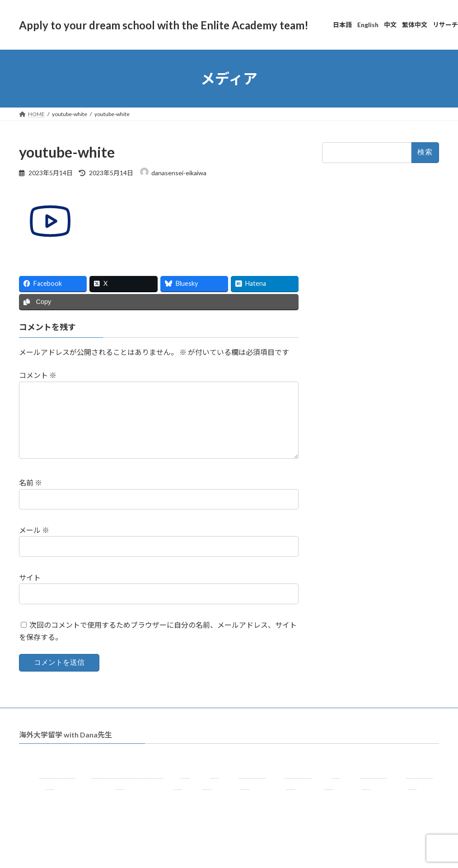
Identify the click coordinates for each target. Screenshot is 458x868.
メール (34, 544)
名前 (30, 497)
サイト (30, 592)
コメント (38, 376)
